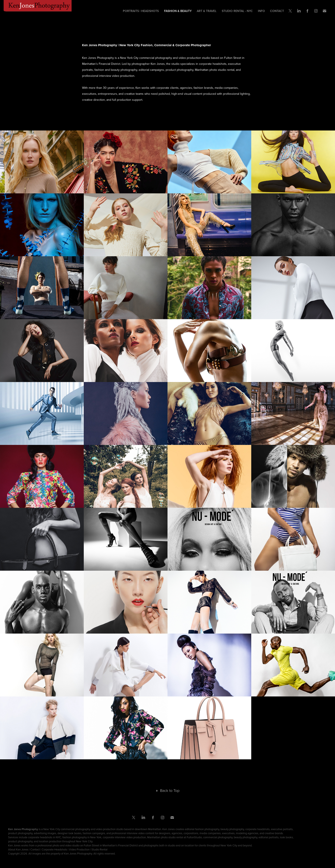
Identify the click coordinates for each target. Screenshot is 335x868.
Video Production (79, 849)
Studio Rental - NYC (237, 11)
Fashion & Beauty (178, 11)
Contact (277, 11)
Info (261, 11)
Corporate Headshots (54, 849)
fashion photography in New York (82, 837)
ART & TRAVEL (207, 11)
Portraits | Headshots (141, 11)
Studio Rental (99, 849)
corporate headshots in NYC (45, 837)
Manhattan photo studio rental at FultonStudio (175, 837)
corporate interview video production (124, 837)
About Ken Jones (18, 849)
